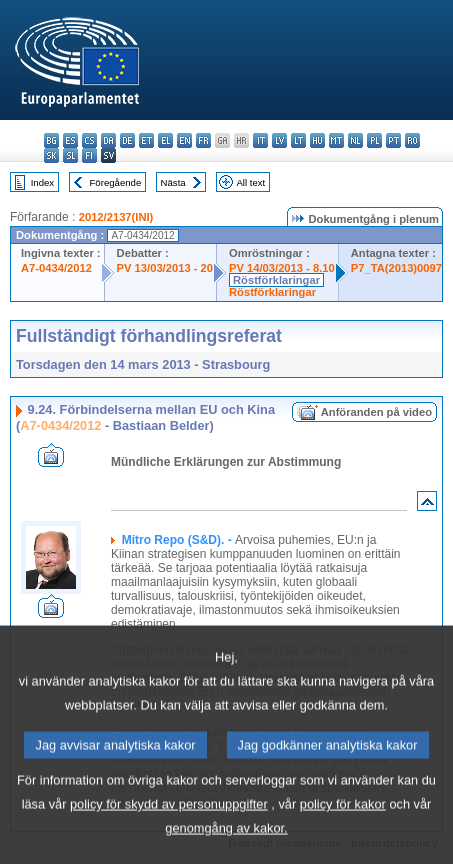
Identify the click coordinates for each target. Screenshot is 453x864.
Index (42, 182)
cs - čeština (89, 140)
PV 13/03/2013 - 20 (165, 268)
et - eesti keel (146, 140)
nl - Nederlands (355, 140)
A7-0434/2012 (56, 268)
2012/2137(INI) (116, 217)
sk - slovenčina (51, 155)
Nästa (173, 182)
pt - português (393, 140)
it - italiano (260, 140)
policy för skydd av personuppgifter (169, 837)
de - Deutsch (127, 140)
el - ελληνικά (165, 140)
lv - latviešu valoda (279, 140)
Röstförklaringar (276, 280)
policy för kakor (343, 837)
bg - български (51, 140)
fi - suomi (89, 155)
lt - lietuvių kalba (298, 140)
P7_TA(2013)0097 (396, 268)
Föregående (116, 182)
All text (250, 182)
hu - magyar (317, 140)
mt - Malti (336, 140)
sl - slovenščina (70, 155)
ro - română (412, 140)
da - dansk (108, 140)
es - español (70, 140)
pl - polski (374, 140)
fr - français (203, 140)
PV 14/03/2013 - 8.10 (282, 268)
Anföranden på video (376, 412)
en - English (184, 140)
